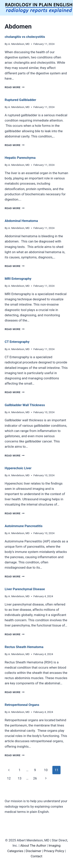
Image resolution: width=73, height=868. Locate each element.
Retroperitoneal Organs (22, 705)
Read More (15, 87)
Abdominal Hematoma (21, 221)
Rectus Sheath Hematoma (24, 647)
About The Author (33, 845)
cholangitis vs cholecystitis (25, 37)
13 (20, 778)
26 (35, 778)
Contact (36, 856)
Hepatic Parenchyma (20, 158)
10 (46, 770)
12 (9, 778)
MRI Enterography (18, 279)
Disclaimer (33, 851)
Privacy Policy (54, 851)
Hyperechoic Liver (18, 468)
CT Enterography (17, 342)
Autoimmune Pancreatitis (24, 526)
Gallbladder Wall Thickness (25, 405)
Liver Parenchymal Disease (25, 589)
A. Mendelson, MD (19, 44)
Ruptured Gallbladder (20, 100)
